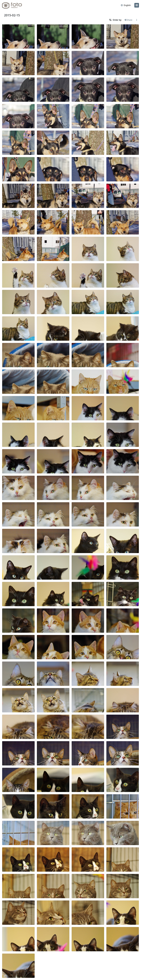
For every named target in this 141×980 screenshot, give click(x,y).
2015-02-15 (12, 15)
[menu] (137, 5)
